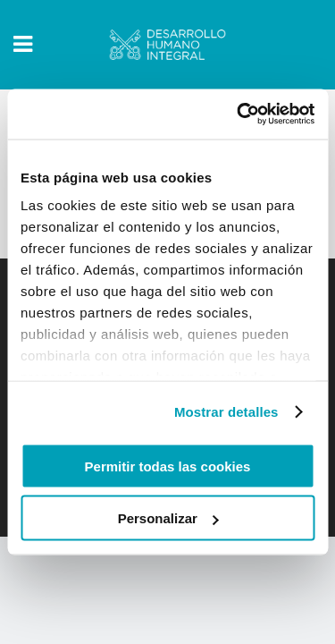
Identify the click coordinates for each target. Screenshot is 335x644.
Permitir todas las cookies (168, 466)
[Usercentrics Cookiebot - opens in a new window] (239, 114)
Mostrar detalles (226, 412)
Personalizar (168, 518)
